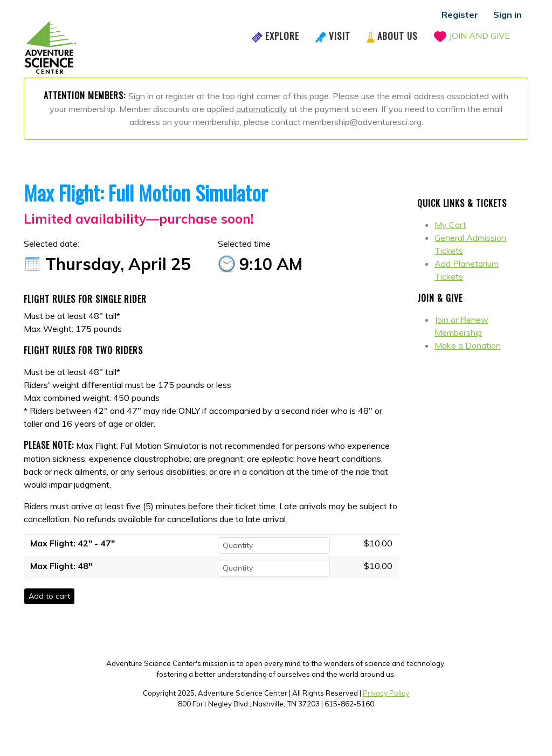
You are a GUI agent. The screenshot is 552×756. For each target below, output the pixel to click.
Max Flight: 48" (61, 566)
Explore (282, 36)
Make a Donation (468, 345)
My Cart (450, 225)
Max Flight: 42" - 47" (73, 543)
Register (460, 15)
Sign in (508, 15)
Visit (340, 36)
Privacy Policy (386, 693)
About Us (398, 36)
